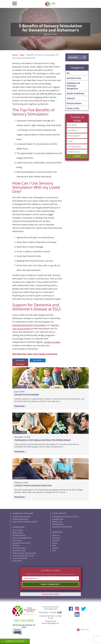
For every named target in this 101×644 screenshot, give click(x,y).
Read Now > (20, 406)
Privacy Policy (44, 612)
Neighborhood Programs (22, 516)
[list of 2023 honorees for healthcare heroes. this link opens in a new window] (17, 631)
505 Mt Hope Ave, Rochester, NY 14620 (24, 626)
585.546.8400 (24, 620)
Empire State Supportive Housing (25, 521)
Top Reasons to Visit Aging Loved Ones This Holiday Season (43, 440)
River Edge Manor (19, 548)
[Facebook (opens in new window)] (71, 608)
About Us (56, 535)
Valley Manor (17, 560)
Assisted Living (74, 78)
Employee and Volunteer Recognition (73, 86)
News (54, 545)
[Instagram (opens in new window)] (77, 608)
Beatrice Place (18, 532)
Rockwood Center (19, 550)
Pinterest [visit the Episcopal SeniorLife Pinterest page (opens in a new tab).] (20, 364)
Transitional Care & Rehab (62, 526)
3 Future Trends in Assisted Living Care (33, 485)
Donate (55, 543)
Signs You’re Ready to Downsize (42, 354)
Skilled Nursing (58, 524)
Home (15, 55)
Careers (55, 548)
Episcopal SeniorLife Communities (29, 325)
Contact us (56, 538)
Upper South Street (20, 558)
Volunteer (56, 540)
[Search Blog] (75, 57)
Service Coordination (20, 519)
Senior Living (73, 108)
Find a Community (51, 584)
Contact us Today (15, 641)
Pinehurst (16, 545)
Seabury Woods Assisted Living (24, 553)
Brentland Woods (19, 535)
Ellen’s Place (17, 540)
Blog (22, 55)
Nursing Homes (74, 103)
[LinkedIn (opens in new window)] (77, 614)
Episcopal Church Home (21, 543)
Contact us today (52, 342)
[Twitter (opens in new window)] (83, 608)
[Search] (84, 57)
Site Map (53, 612)
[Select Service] (50, 578)
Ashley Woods (18, 530)
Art (68, 73)
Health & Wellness (75, 93)
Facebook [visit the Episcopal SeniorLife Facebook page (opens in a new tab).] (20, 360)
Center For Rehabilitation (22, 538)
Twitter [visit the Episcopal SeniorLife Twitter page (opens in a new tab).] (38, 360)
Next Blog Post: (20, 354)
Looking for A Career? (51, 594)
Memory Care (57, 521)
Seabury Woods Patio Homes (23, 555)
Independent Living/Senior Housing (66, 516)
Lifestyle (71, 98)
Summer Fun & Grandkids (27, 394)
